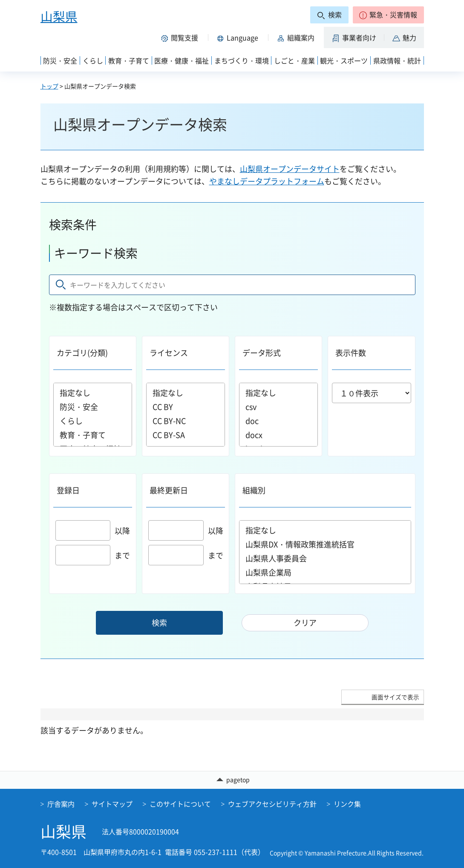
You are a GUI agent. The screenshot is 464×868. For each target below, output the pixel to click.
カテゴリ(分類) (82, 353)
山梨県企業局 (325, 572)
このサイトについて (180, 804)
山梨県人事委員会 (325, 558)
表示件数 (351, 353)
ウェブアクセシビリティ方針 (272, 804)
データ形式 (262, 353)
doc (278, 421)
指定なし (93, 393)
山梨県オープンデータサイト (290, 169)
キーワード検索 (96, 253)
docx (278, 435)
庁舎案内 (61, 804)
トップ (49, 86)
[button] (388, 15)
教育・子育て (93, 435)
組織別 (254, 490)
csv (278, 407)
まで (93, 555)
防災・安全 (93, 407)
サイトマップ (112, 804)
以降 (93, 531)
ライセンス (169, 353)
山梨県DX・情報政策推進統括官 (325, 544)
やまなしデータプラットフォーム (267, 181)
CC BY (186, 407)
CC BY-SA (186, 435)
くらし (93, 421)
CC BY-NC (186, 421)
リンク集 (347, 804)
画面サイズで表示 (395, 697)
